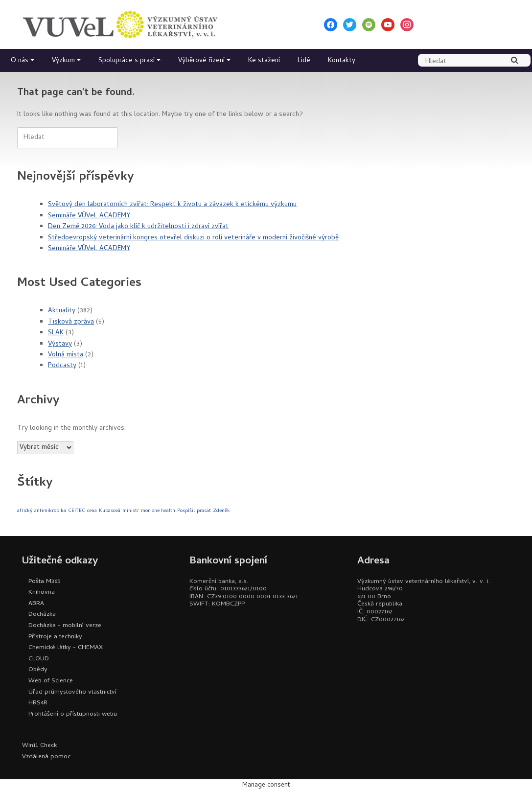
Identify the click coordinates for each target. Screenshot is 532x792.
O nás (20, 61)
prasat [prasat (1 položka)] (204, 511)
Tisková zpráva (71, 322)
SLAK (56, 333)
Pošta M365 (44, 582)
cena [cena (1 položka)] (92, 511)
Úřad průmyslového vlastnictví (72, 692)
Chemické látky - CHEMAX (66, 648)
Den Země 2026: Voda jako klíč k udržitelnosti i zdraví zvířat (138, 227)
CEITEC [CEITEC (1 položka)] (77, 511)
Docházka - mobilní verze (65, 626)
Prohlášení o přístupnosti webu (73, 714)
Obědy (38, 670)
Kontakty (342, 61)
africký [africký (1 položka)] (25, 511)
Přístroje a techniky (55, 637)
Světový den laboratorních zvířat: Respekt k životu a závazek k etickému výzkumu (172, 205)
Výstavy (60, 344)
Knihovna (42, 593)
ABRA (36, 604)
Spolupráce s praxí (127, 61)
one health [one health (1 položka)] (163, 511)
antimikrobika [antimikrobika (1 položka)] (50, 511)
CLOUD (39, 659)
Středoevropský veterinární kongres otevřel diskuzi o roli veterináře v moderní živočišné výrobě (193, 238)
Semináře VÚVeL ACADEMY (89, 216)
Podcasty (62, 366)
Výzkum (63, 61)
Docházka (42, 615)
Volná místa (66, 355)
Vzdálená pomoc (46, 757)
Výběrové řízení (201, 61)
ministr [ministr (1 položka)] (131, 511)
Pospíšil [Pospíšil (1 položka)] (186, 511)
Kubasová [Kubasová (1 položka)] (110, 511)
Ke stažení (264, 61)
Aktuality (62, 311)
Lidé (304, 61)
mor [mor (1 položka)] (145, 511)
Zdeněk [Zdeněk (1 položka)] (221, 511)
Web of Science (51, 681)
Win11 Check (39, 746)
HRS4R (38, 703)
